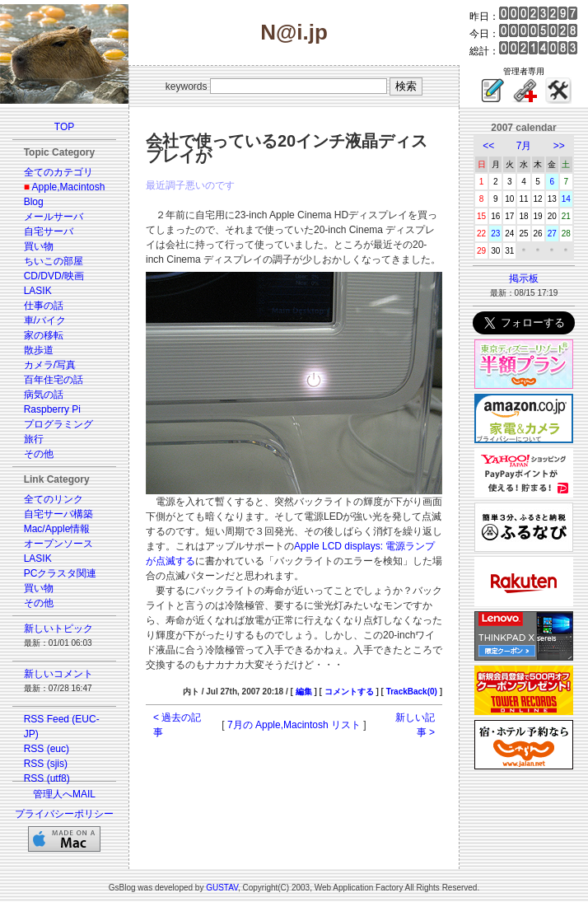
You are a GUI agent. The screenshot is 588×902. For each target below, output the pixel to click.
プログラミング (58, 424)
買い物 (39, 246)
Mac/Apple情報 (57, 529)
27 (552, 234)
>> (559, 146)
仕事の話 (44, 306)
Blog (34, 202)
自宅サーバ (49, 231)
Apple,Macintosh (69, 187)
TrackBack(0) (412, 692)
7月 (524, 146)
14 (566, 199)
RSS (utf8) (47, 778)
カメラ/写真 (50, 365)
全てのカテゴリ (58, 172)
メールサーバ (54, 217)
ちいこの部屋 (54, 261)
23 (495, 234)
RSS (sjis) (46, 764)
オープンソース (58, 544)
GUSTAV (222, 888)
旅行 (34, 439)
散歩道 (39, 350)
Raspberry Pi (52, 409)
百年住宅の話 (54, 380)
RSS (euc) (47, 749)
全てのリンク (54, 499)
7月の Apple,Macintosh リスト (294, 725)
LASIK (38, 291)
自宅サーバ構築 (58, 514)
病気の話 (44, 395)
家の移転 (44, 335)
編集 (304, 692)
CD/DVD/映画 (54, 276)
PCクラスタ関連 (61, 573)
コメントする (349, 692)
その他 (39, 454)
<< (488, 146)
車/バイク (45, 320)
